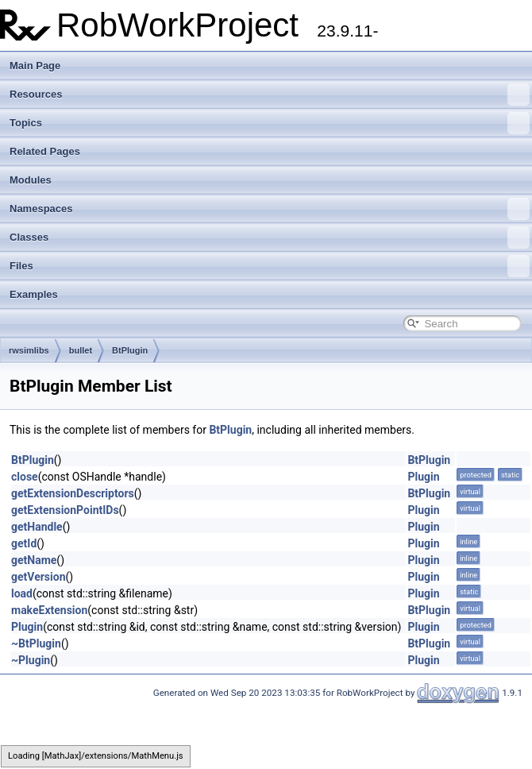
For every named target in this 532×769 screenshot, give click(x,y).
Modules (31, 180)
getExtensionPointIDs (65, 510)
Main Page (35, 66)
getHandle (37, 527)
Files (270, 266)
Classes (270, 238)
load (22, 593)
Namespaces (270, 209)
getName (34, 560)
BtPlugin (130, 350)
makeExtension (49, 610)
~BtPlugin (36, 643)
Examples (34, 294)
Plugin (423, 477)
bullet (81, 350)
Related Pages (45, 151)
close (25, 477)
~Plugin (31, 660)
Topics (270, 123)
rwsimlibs (29, 350)
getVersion (38, 577)
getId (24, 543)
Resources (270, 95)
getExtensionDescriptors (73, 493)
